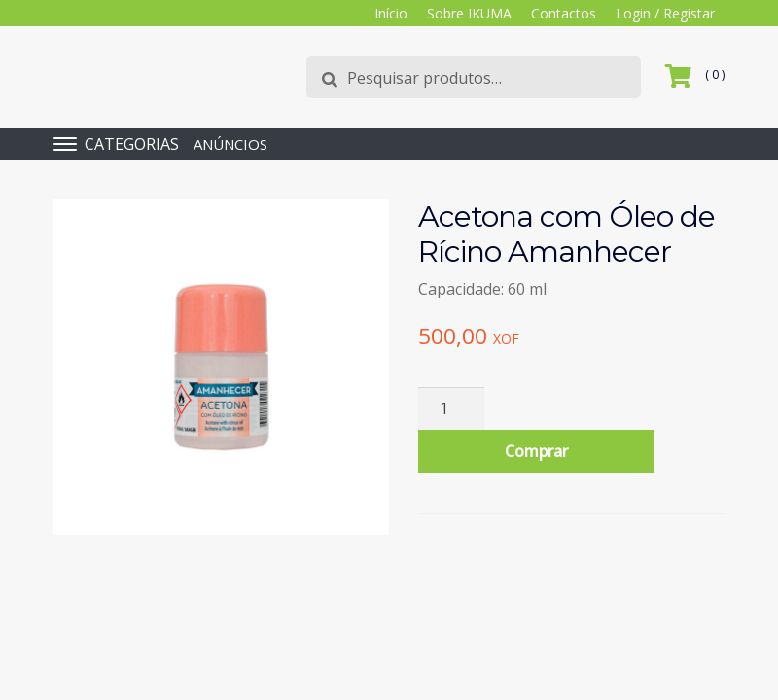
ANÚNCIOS (230, 144)
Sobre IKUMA (469, 13)
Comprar (536, 451)
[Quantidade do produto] (451, 408)
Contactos (564, 13)
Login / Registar (665, 13)
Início (391, 13)
